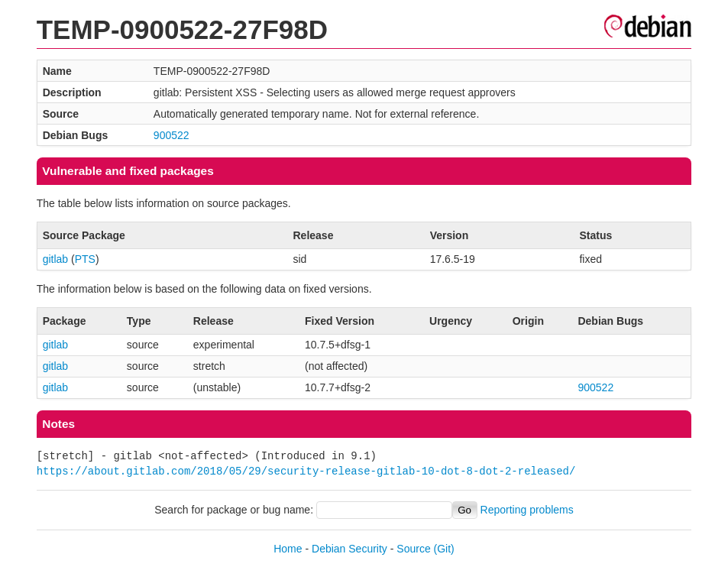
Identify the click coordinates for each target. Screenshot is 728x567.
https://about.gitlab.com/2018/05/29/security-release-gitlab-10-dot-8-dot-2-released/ (306, 471)
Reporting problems (527, 510)
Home (288, 549)
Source (413, 549)
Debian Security (349, 549)
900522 (171, 135)
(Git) (444, 549)
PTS (85, 259)
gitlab (55, 259)
